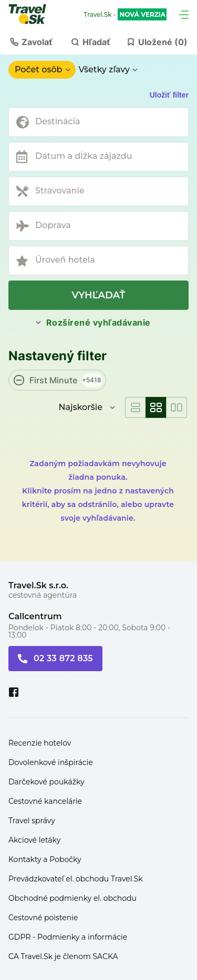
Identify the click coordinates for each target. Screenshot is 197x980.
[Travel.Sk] (33, 14)
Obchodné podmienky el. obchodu (72, 898)
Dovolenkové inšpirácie (51, 762)
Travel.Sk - (125, 15)
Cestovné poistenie (43, 918)
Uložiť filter (169, 95)
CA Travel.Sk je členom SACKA (63, 956)
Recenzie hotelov (40, 743)
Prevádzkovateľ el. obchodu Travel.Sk (76, 879)
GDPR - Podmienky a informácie (68, 937)
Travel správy (32, 821)
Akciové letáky (34, 840)
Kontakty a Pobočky (45, 859)
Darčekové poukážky (46, 782)
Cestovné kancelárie (45, 801)
